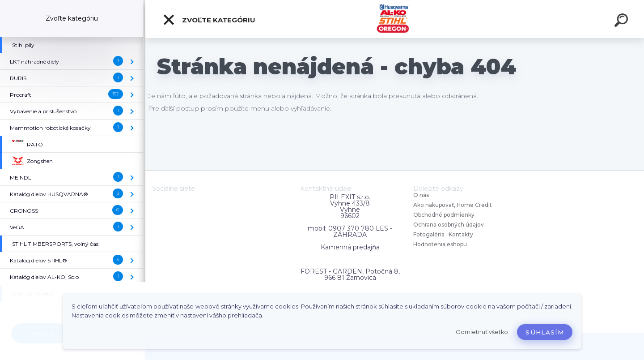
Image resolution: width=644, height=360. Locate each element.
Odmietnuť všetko (482, 332)
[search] (623, 21)
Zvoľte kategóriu (209, 20)
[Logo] (395, 19)
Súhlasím (545, 332)
